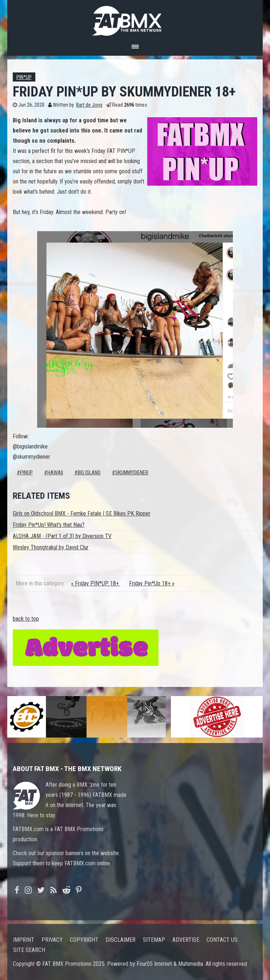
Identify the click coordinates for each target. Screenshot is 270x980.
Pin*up (24, 77)
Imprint (24, 940)
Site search (29, 950)
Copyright (84, 940)
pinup (26, 473)
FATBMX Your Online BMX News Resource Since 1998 (135, 19)
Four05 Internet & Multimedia (170, 964)
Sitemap (154, 940)
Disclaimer (121, 940)
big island (89, 473)
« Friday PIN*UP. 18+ (96, 583)
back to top (26, 619)
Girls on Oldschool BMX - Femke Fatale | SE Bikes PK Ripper (82, 513)
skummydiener (132, 473)
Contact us (222, 940)
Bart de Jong (89, 105)
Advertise (186, 940)
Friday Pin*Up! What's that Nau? (49, 525)
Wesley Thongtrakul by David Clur (51, 547)
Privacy (52, 940)
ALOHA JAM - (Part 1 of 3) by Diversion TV (62, 536)
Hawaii (55, 473)
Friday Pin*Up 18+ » (152, 583)
